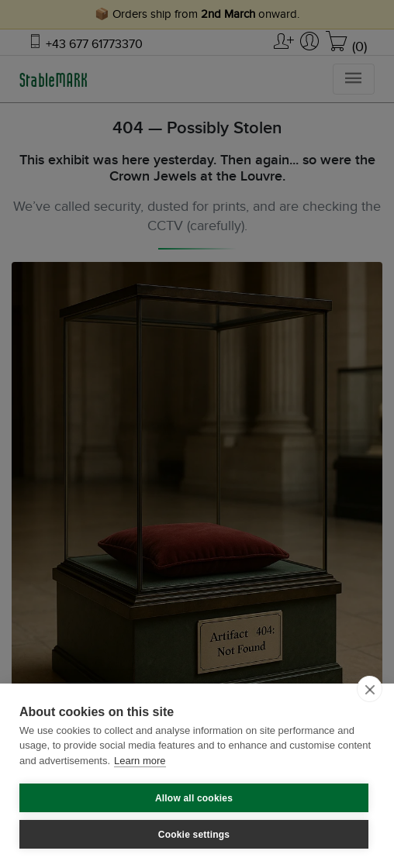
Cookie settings (194, 835)
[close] (370, 689)
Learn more (140, 761)
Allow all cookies (194, 798)
